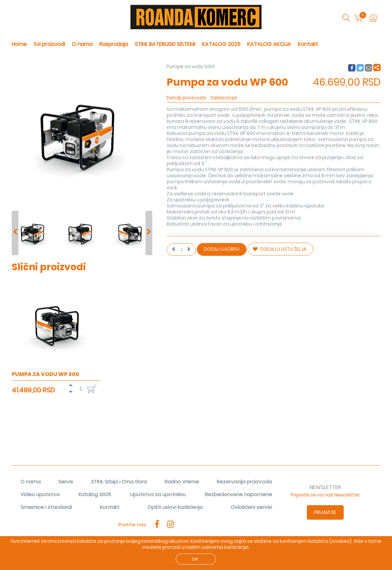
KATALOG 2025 (221, 44)
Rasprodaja (114, 44)
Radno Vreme (182, 482)
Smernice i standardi (46, 507)
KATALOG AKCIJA (269, 44)
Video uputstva (40, 494)
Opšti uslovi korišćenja (175, 507)
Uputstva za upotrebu (158, 494)
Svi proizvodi (49, 44)
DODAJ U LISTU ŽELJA (279, 249)
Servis (66, 482)
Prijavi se (325, 512)
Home (19, 44)
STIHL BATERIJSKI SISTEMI (165, 44)
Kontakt (308, 44)
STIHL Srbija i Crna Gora (119, 482)
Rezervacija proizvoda (244, 482)
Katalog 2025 (95, 494)
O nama (82, 44)
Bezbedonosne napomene (238, 494)
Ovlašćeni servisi (251, 507)
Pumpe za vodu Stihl (190, 66)
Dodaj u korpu (222, 249)
